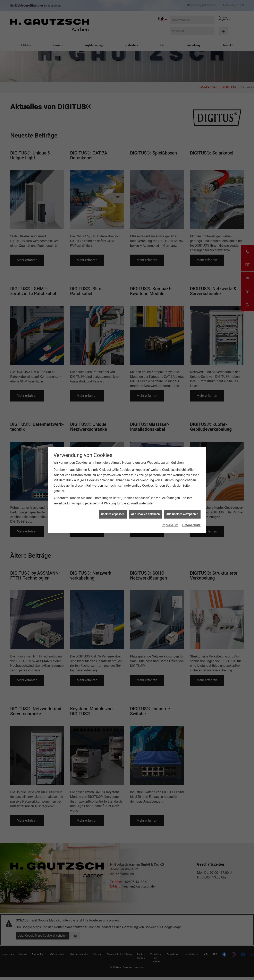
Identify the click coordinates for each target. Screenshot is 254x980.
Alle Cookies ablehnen (145, 514)
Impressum (170, 525)
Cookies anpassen (113, 514)
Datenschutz (191, 525)
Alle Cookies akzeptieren (182, 514)
